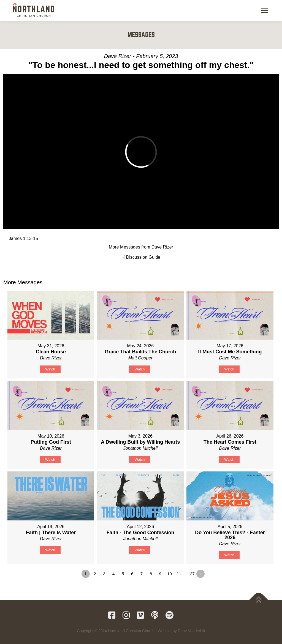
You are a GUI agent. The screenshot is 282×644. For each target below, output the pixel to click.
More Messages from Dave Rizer (141, 247)
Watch (50, 369)
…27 (190, 574)
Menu (264, 10)
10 (170, 574)
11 (179, 574)
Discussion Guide (143, 257)
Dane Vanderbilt (191, 631)
